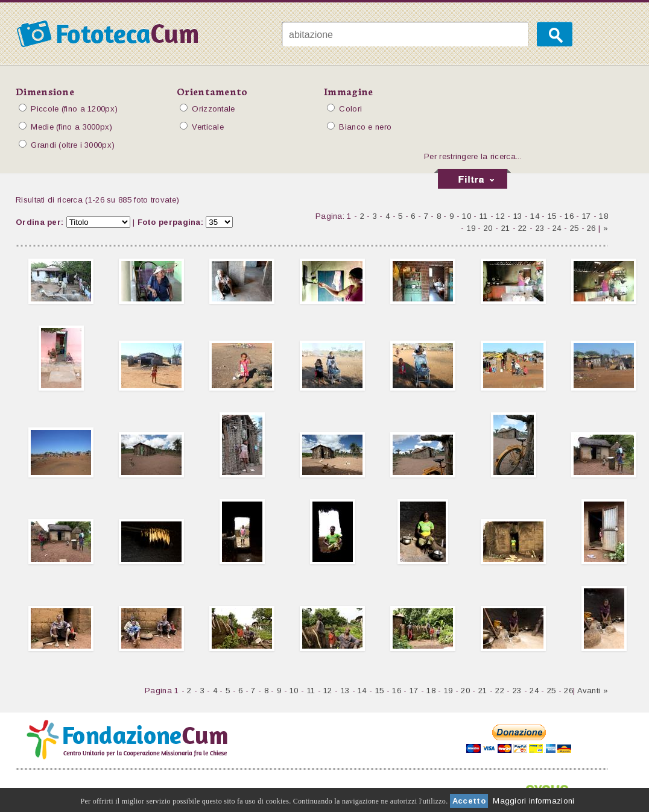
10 (467, 216)
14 (535, 216)
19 (471, 228)
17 (587, 216)
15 (552, 216)
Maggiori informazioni (533, 801)
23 (540, 228)
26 (591, 228)
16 (569, 216)
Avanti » (593, 691)
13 (518, 216)
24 (557, 228)
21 (506, 228)
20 (488, 228)
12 (500, 216)
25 (575, 228)
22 (523, 228)
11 (484, 216)
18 (603, 216)
